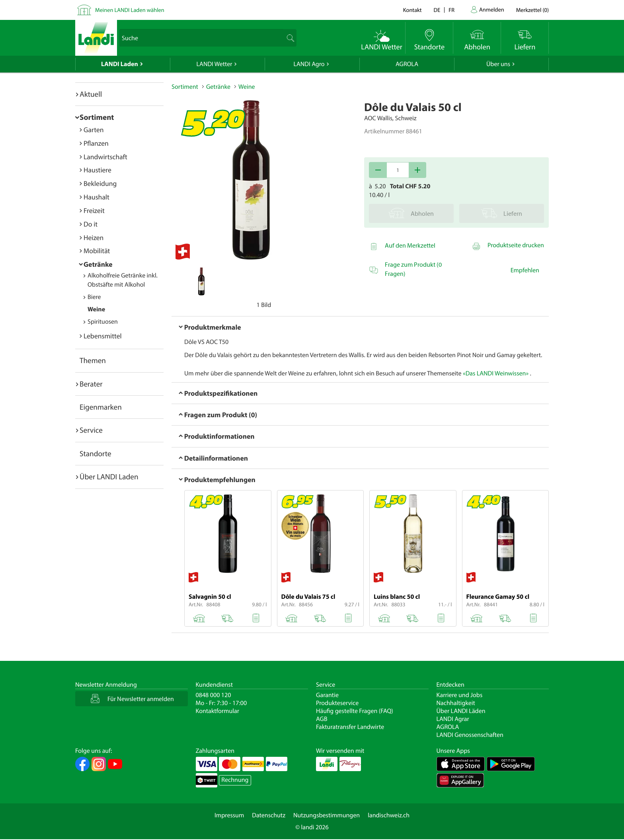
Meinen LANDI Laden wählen (130, 10)
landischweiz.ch (389, 815)
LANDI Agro (309, 64)
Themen (93, 360)
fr (451, 10)
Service (91, 430)
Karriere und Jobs (460, 695)
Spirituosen (103, 322)
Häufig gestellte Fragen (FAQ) (355, 711)
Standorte (96, 453)
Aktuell (91, 94)
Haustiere (97, 170)
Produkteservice (337, 703)
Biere (94, 297)
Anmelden (492, 9)
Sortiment (97, 117)
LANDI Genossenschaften (470, 735)
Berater (91, 384)
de (437, 10)
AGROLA (407, 64)
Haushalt (97, 197)
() (532, 10)
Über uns (498, 64)
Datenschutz (269, 815)
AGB (322, 719)
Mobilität (97, 251)
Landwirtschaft (105, 157)
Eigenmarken (101, 407)
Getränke (98, 264)
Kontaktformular (218, 711)
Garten (94, 130)
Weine (96, 309)
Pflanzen (96, 143)
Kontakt (412, 10)
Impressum (229, 815)
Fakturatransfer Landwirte (350, 727)
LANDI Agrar (453, 719)
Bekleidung (100, 183)
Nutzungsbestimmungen (327, 815)
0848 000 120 (214, 695)
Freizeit (94, 210)
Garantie (327, 695)
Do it (91, 224)
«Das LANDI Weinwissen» (496, 373)
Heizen (94, 237)
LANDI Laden (120, 64)
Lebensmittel (103, 336)
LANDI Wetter (214, 64)
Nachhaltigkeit (456, 703)
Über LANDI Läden (461, 711)
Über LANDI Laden (109, 477)
